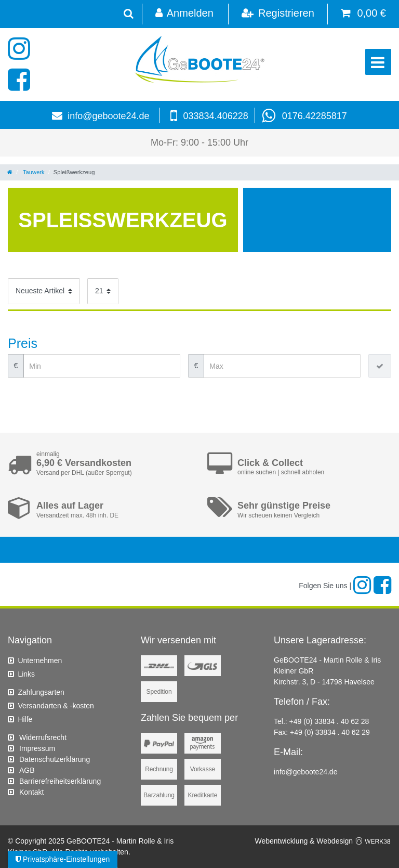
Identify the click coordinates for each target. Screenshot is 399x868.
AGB (27, 770)
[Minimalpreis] (102, 366)
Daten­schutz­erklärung (55, 759)
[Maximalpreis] (282, 366)
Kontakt (31, 792)
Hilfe (25, 719)
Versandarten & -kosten (56, 706)
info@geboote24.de (108, 116)
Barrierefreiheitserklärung (60, 781)
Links (26, 674)
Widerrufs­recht (43, 737)
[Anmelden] (184, 14)
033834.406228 (216, 116)
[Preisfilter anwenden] (380, 366)
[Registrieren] (278, 14)
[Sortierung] (44, 291)
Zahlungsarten (41, 692)
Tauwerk (33, 172)
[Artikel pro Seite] (103, 291)
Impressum (37, 748)
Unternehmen (40, 660)
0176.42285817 (315, 116)
